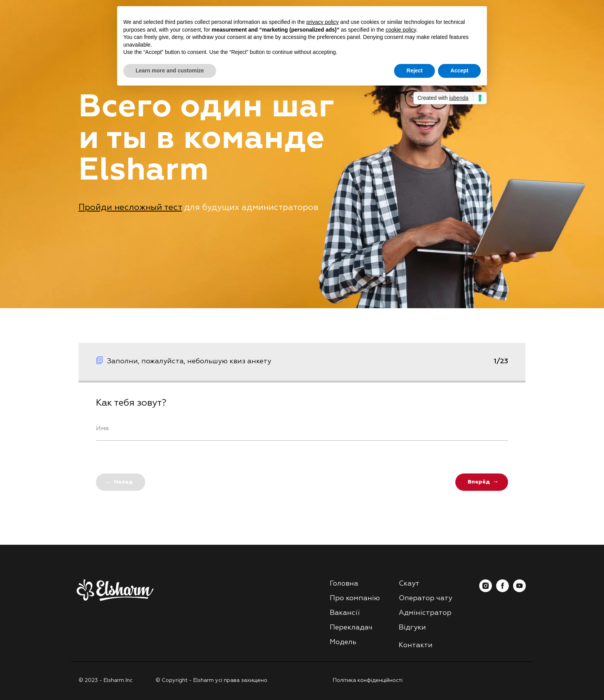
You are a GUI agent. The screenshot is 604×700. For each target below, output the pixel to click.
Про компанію (355, 598)
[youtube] (519, 590)
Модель (343, 642)
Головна (344, 584)
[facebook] (502, 590)
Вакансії (345, 613)
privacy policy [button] (322, 22)
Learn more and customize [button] (170, 71)
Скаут (409, 584)
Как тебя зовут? (131, 403)
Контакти (416, 645)
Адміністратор (425, 613)
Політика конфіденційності (368, 680)
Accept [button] (459, 71)
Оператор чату (425, 598)
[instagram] (486, 590)
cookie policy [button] (401, 30)
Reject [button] (414, 71)
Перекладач (351, 628)
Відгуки (412, 628)
